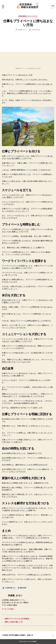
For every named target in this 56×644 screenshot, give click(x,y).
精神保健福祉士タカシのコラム (28, 16)
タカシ (25, 30)
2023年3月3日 (36, 30)
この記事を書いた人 (10, 588)
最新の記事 (23, 588)
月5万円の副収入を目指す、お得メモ (21, 635)
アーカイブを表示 (9, 609)
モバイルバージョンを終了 (28, 641)
